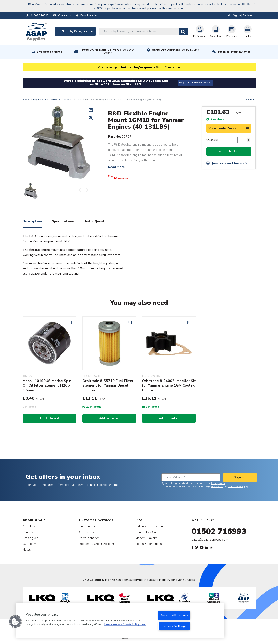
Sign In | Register (240, 15)
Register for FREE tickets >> (195, 83)
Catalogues (31, 538)
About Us (29, 526)
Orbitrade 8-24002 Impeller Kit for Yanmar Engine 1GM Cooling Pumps (169, 385)
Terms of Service (235, 487)
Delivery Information (149, 526)
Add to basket (229, 152)
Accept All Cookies (174, 615)
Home (26, 100)
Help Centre (87, 526)
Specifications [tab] (63, 221)
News (27, 550)
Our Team (29, 544)
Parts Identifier (89, 538)
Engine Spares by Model (47, 100)
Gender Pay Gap (146, 532)
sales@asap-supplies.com (210, 540)
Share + (250, 100)
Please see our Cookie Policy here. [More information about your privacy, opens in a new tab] (125, 625)
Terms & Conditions (149, 544)
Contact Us (87, 532)
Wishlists (232, 31)
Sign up (240, 477)
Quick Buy (216, 31)
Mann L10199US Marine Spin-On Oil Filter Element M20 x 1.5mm (48, 385)
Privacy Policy (217, 487)
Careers (28, 532)
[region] (120, 621)
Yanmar (68, 100)
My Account (200, 31)
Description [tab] (32, 221)
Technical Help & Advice (234, 52)
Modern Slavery (146, 538)
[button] (15, 622)
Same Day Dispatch (176, 50)
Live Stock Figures (49, 52)
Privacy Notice (218, 483)
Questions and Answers (227, 163)
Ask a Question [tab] (97, 221)
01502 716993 (219, 531)
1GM (79, 100)
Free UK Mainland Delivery (108, 52)
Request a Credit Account (97, 544)
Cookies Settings (175, 626)
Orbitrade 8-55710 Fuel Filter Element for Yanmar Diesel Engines (108, 385)
